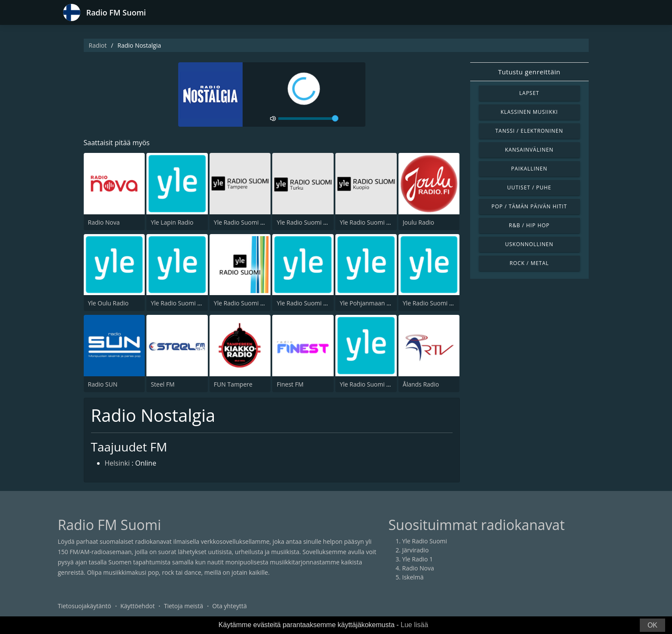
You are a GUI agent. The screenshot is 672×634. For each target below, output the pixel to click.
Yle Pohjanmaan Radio (371, 303)
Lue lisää (414, 625)
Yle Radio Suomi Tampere (250, 222)
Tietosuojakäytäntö (85, 606)
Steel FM (163, 384)
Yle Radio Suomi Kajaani (436, 303)
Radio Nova (104, 222)
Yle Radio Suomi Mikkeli (310, 303)
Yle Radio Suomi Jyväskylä (186, 303)
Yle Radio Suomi (425, 541)
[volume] (308, 119)
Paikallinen (529, 169)
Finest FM (290, 384)
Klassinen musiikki (529, 112)
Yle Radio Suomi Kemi (370, 384)
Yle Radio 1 (418, 559)
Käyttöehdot (137, 606)
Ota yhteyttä (230, 606)
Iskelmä (413, 577)
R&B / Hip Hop (529, 225)
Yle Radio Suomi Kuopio (373, 222)
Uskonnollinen (529, 244)
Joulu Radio (418, 222)
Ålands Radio (421, 384)
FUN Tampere (233, 384)
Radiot (98, 45)
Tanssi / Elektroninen (529, 131)
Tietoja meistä (184, 606)
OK (652, 625)
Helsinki (117, 463)
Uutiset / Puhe (529, 187)
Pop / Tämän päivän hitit (529, 206)
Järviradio (416, 550)
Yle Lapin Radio (172, 222)
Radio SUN (103, 384)
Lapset (529, 93)
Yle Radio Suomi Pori (243, 303)
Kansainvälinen (529, 150)
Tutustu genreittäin (529, 72)
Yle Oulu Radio (108, 303)
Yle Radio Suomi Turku (308, 222)
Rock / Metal (529, 263)
